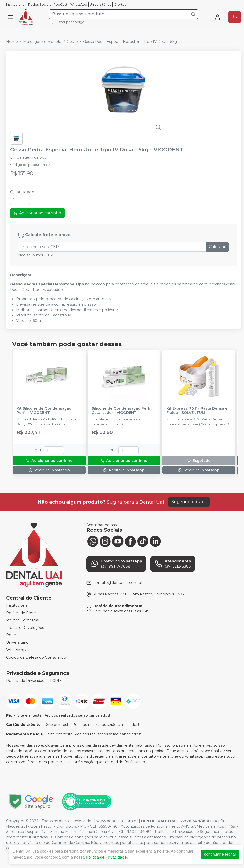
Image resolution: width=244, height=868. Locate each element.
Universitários (100, 4)
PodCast (60, 4)
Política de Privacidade (106, 857)
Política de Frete (21, 613)
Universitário (17, 642)
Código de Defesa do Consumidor (37, 657)
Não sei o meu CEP (36, 255)
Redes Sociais (40, 4)
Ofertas (120, 4)
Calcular (217, 247)
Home (12, 42)
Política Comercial (23, 620)
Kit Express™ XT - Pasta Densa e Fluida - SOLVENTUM (197, 411)
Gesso (72, 42)
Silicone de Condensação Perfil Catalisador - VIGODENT (121, 411)
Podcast (13, 635)
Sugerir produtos (189, 502)
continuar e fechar (220, 854)
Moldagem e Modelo (42, 42)
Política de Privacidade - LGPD (34, 681)
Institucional (16, 4)
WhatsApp (79, 4)
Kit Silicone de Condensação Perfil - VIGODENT (44, 411)
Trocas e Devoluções (25, 628)
